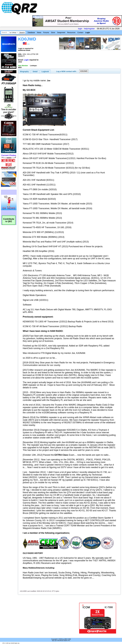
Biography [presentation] (24, 72)
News (39, 33)
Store (53, 33)
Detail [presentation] (35, 72)
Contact (80, 33)
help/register (89, 29)
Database (31, 33)
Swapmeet (61, 33)
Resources (71, 33)
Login (88, 33)
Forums (46, 33)
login (80, 29)
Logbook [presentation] (45, 72)
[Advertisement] (48, 618)
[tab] (24, 72)
